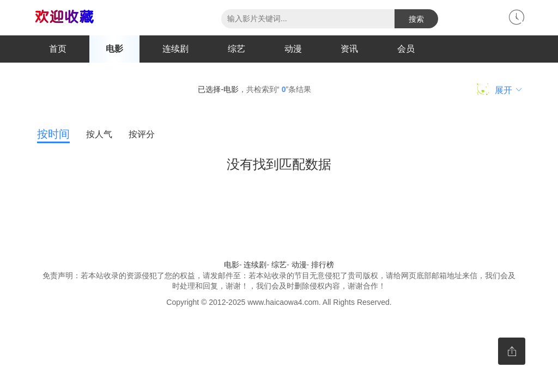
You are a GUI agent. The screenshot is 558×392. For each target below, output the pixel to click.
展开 (500, 89)
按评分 (142, 134)
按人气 (99, 134)
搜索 (416, 19)
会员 (406, 49)
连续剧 (175, 49)
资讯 (349, 49)
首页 (58, 49)
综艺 (236, 49)
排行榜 (323, 265)
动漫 (293, 49)
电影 (114, 49)
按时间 (53, 134)
